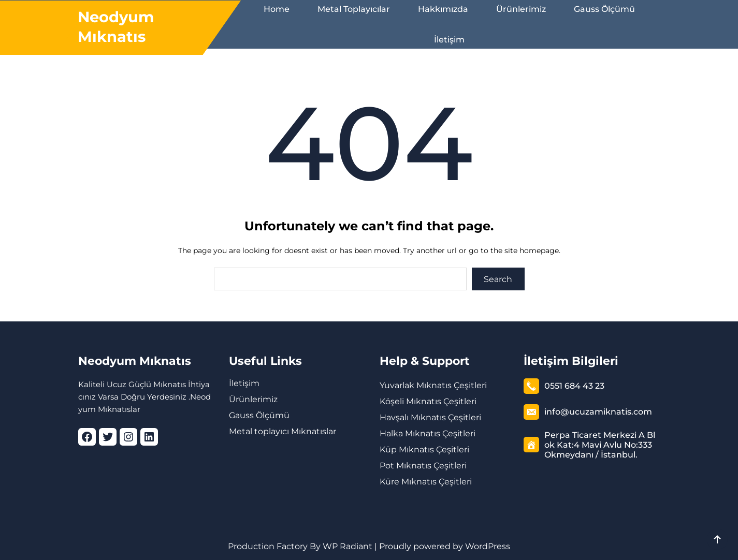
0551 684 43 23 (574, 386)
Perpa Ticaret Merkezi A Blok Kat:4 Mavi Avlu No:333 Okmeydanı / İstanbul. (600, 445)
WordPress (488, 546)
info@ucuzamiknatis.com (598, 412)
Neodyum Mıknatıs (135, 361)
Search (498, 279)
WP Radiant (346, 546)
